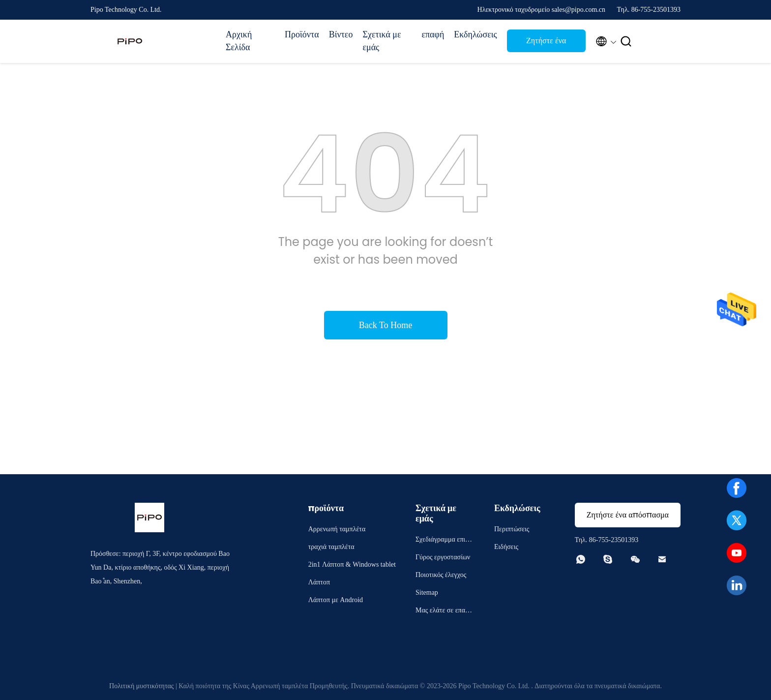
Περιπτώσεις (512, 529)
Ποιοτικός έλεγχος (441, 575)
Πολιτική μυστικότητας (141, 686)
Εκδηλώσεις (475, 34)
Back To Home (385, 325)
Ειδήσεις (506, 547)
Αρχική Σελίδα (239, 41)
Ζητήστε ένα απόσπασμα (546, 44)
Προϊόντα (302, 34)
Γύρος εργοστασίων (443, 557)
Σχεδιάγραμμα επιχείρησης (444, 541)
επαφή (433, 34)
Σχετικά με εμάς (382, 41)
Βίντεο (341, 34)
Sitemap (427, 593)
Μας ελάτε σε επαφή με (444, 612)
